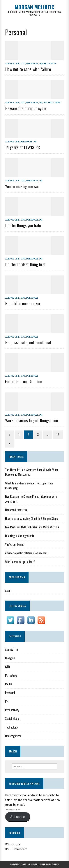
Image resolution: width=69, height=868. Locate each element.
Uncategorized (13, 736)
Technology (11, 727)
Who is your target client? (20, 562)
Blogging (10, 658)
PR (41, 102)
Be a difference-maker (23, 303)
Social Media (12, 719)
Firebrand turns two (16, 510)
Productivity (48, 64)
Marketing (11, 675)
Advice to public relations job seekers (26, 553)
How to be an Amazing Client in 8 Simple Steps (31, 519)
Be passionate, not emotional (28, 342)
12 (58, 435)
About (8, 591)
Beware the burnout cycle (26, 108)
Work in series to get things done (32, 420)
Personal (32, 64)
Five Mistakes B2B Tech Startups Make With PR (32, 527)
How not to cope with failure (28, 69)
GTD (23, 64)
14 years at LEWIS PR (23, 147)
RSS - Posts (13, 844)
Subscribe (18, 817)
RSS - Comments (16, 849)
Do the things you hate (23, 225)
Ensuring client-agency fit (20, 536)
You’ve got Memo (15, 545)
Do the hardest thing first (25, 264)
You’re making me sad (22, 186)
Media (9, 684)
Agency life (12, 64)
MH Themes (54, 864)
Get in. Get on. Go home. (24, 381)
